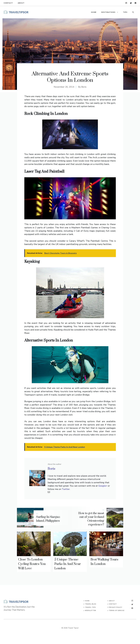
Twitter (66, 489)
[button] (133, 12)
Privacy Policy (115, 607)
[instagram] (126, 3)
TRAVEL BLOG (91, 604)
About (21, 3)
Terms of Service (117, 611)
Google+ (103, 486)
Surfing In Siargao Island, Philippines (48, 519)
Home (94, 12)
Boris (84, 87)
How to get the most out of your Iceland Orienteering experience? (91, 519)
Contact (8, 3)
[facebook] (135, 3)
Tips (125, 12)
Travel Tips (90, 607)
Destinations (111, 12)
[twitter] (131, 3)
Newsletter (91, 611)
